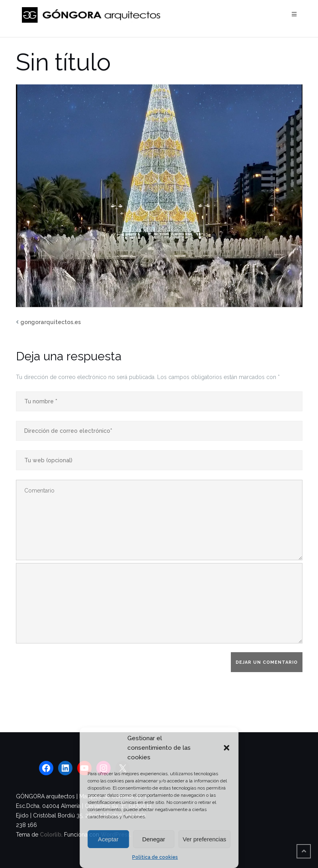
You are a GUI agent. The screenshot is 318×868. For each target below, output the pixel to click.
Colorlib (51, 835)
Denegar (154, 839)
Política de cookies (155, 857)
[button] (226, 748)
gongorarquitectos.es (51, 322)
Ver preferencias (204, 839)
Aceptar (108, 839)
